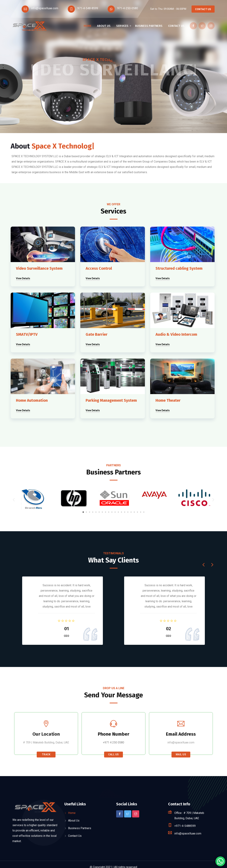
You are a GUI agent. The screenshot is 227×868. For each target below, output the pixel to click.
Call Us (113, 754)
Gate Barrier (97, 334)
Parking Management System (111, 400)
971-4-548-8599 (88, 8)
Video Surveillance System (39, 268)
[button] (83, 512)
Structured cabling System (179, 268)
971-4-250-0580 (128, 8)
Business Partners (149, 26)
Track (46, 754)
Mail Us (181, 754)
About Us (104, 26)
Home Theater (168, 400)
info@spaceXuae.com (45, 8)
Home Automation (32, 400)
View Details (23, 278)
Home (88, 26)
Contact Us (203, 9)
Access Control (99, 268)
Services (122, 26)
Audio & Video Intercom (176, 334)
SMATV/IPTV (27, 334)
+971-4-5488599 (185, 826)
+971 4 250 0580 (113, 742)
